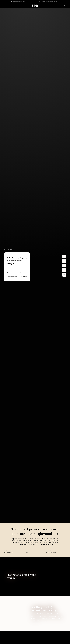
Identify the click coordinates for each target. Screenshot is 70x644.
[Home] (35, 6)
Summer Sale (10, 249)
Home (5, 249)
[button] (64, 275)
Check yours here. (56, 2)
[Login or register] (64, 6)
